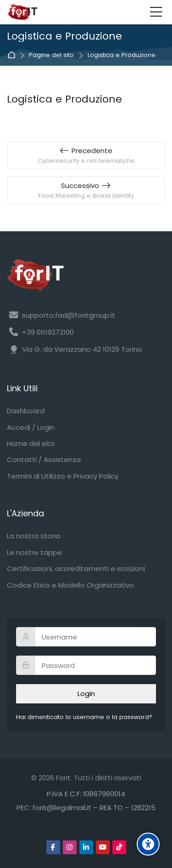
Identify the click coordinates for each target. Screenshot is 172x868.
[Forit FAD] (22, 12)
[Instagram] (70, 847)
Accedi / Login (31, 427)
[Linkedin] (86, 847)
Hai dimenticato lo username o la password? (84, 717)
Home (13, 55)
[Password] (86, 665)
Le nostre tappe (34, 552)
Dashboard (26, 411)
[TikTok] (119, 847)
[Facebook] (53, 847)
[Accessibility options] (148, 844)
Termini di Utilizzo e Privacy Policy (63, 476)
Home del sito (31, 443)
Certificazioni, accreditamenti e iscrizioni (76, 568)
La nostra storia (33, 536)
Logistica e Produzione (122, 55)
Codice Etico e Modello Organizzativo (70, 585)
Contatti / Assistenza (44, 460)
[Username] (86, 637)
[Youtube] (103, 847)
